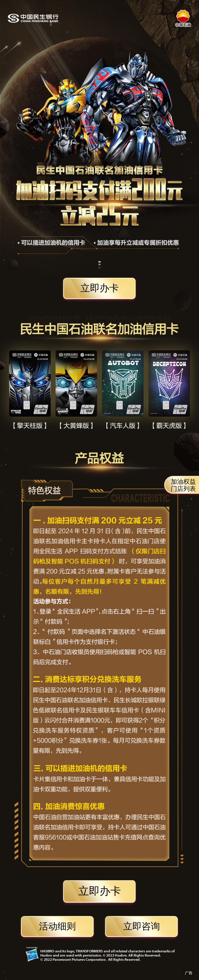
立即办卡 (100, 288)
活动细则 (57, 926)
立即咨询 (142, 926)
